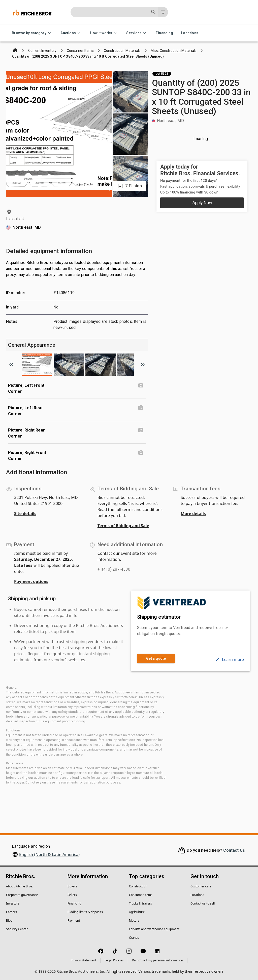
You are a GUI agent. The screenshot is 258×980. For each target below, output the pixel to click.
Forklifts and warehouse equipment (154, 929)
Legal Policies (114, 960)
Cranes (134, 938)
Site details (25, 514)
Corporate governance (22, 895)
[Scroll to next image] (143, 365)
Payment (74, 920)
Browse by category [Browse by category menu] (32, 33)
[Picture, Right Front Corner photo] (141, 453)
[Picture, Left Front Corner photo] (141, 385)
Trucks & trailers (140, 903)
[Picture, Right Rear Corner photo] (141, 430)
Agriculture (137, 912)
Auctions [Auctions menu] (71, 33)
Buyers (72, 886)
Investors (13, 903)
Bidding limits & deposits (85, 912)
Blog (9, 920)
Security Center (17, 929)
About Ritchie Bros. (20, 886)
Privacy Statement (83, 960)
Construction (138, 886)
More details (193, 514)
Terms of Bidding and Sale (123, 526)
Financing (164, 33)
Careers (11, 912)
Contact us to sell (203, 903)
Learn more (229, 659)
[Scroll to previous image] (11, 365)
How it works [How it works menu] (104, 33)
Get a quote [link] (156, 659)
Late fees (23, 565)
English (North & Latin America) (49, 854)
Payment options (31, 581)
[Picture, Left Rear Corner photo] (141, 408)
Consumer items (141, 895)
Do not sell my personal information (158, 960)
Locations (190, 33)
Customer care (201, 886)
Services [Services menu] (137, 33)
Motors (134, 920)
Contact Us (234, 850)
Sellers (72, 895)
